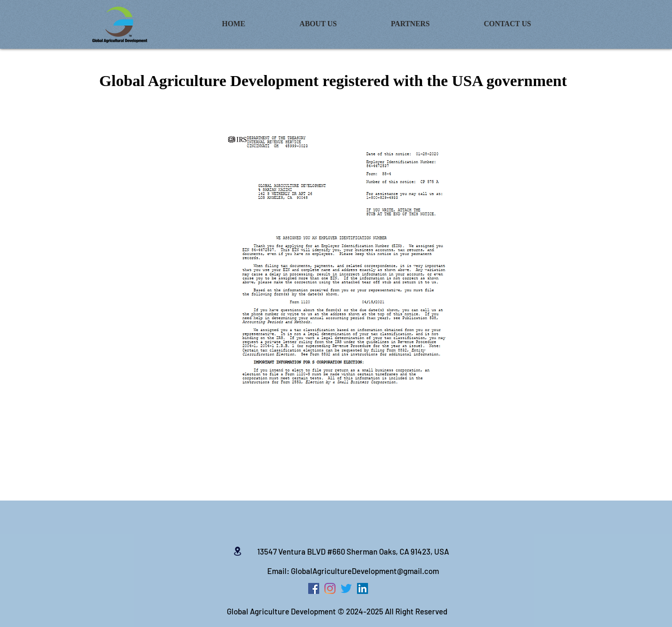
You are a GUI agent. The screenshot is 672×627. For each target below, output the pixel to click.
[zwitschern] (346, 588)
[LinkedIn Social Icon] (363, 588)
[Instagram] (330, 588)
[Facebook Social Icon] (314, 588)
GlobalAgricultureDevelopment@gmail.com (365, 571)
